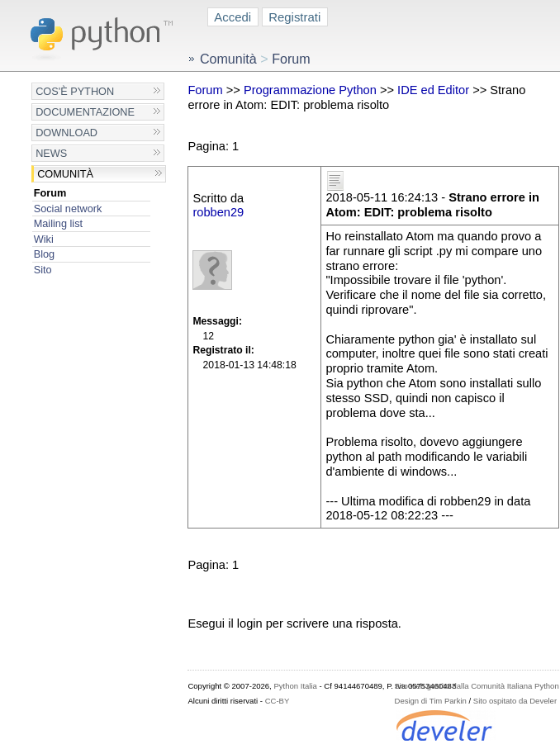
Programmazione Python (310, 90)
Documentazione (85, 112)
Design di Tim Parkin (431, 701)
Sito (43, 270)
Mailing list (58, 223)
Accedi (233, 17)
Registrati (294, 17)
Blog (44, 254)
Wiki (44, 239)
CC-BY (278, 701)
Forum (50, 193)
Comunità (65, 174)
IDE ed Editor (433, 90)
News (51, 153)
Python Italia (295, 686)
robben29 (218, 212)
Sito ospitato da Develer (515, 701)
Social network (68, 209)
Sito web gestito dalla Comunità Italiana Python (477, 686)
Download (66, 133)
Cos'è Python (75, 91)
